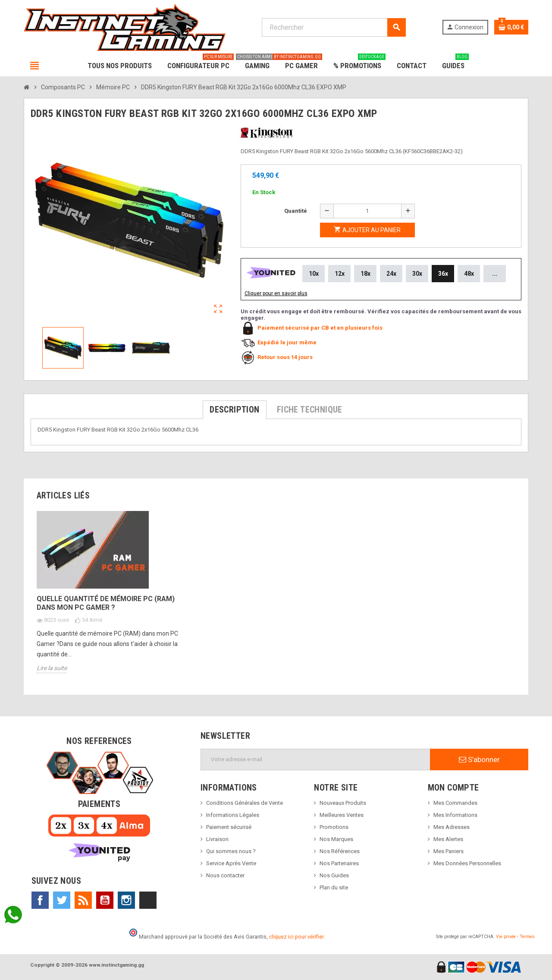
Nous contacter (225, 875)
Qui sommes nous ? (231, 851)
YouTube (105, 900)
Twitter (62, 900)
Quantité (296, 211)
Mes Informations (455, 815)
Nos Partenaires (339, 863)
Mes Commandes (455, 803)
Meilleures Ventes (342, 815)
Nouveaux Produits (343, 803)
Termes (527, 937)
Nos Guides (334, 875)
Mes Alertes (448, 839)
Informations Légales (233, 815)
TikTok (148, 900)
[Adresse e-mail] (315, 759)
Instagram (126, 900)
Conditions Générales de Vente (245, 803)
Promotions (334, 827)
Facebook (40, 900)
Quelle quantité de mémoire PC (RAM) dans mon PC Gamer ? (106, 603)
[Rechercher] (334, 27)
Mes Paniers (448, 851)
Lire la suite (52, 668)
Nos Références (340, 851)
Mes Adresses (452, 827)
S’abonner (479, 759)
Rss (83, 900)
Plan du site (334, 887)
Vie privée (506, 937)
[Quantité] (367, 211)
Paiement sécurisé (229, 827)
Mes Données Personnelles (467, 863)
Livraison (217, 839)
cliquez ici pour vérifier (296, 937)
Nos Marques (336, 839)
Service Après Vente (231, 863)
